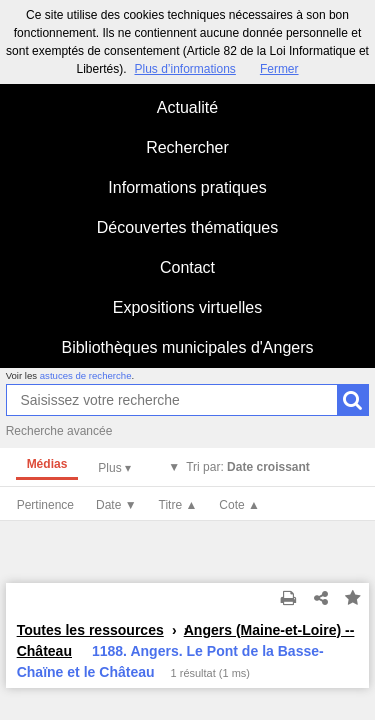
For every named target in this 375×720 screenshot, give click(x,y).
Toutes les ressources (90, 630)
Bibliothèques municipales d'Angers (187, 347)
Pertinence (45, 505)
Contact (187, 267)
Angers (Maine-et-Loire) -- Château (186, 640)
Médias (47, 464)
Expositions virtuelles (187, 307)
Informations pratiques (187, 187)
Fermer (279, 69)
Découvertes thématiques (187, 227)
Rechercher (187, 147)
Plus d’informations (184, 69)
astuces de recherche (86, 375)
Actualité (187, 107)
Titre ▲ (178, 505)
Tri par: (248, 467)
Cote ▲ (239, 505)
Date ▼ (116, 505)
